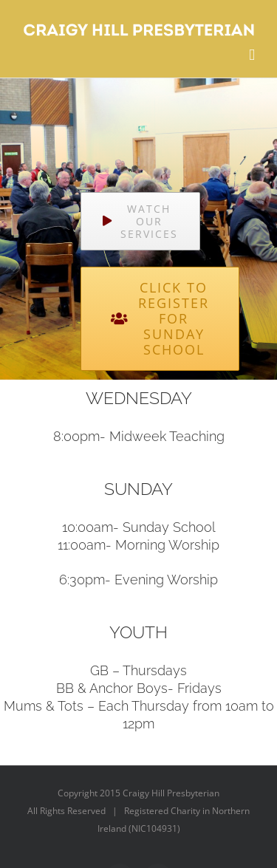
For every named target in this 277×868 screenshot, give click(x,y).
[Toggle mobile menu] (252, 55)
